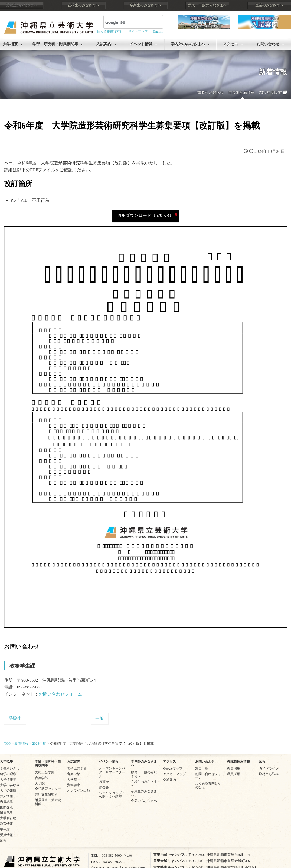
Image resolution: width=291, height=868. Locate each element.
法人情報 (6, 796)
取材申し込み (269, 774)
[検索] (127, 23)
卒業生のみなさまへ (145, 5)
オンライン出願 (79, 790)
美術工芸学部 (45, 772)
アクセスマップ (174, 774)
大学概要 (10, 44)
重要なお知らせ (211, 93)
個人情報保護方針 (110, 31)
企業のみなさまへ (269, 5)
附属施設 (6, 813)
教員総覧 (6, 802)
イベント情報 (141, 44)
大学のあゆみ (10, 785)
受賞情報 (6, 835)
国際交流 (6, 807)
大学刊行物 (8, 818)
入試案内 (104, 44)
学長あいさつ (10, 768)
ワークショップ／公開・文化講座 (112, 795)
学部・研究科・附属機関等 (55, 44)
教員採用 (234, 768)
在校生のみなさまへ (84, 5)
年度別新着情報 (241, 93)
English (158, 31)
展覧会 (104, 782)
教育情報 (6, 824)
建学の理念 (8, 774)
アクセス (231, 44)
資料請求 (74, 785)
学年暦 (5, 829)
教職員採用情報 (238, 761)
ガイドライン (269, 768)
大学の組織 (8, 790)
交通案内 (169, 780)
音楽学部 (41, 778)
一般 (100, 718)
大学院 (40, 783)
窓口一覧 (202, 768)
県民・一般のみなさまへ (207, 5)
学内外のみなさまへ (188, 44)
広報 (3, 840)
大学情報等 (8, 780)
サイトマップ (138, 31)
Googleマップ (173, 768)
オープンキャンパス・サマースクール (112, 772)
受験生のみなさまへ (22, 5)
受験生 (15, 718)
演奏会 (104, 787)
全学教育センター (48, 789)
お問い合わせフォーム (60, 694)
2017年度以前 (270, 93)
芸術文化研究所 (46, 795)
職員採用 (234, 774)
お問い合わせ (268, 44)
